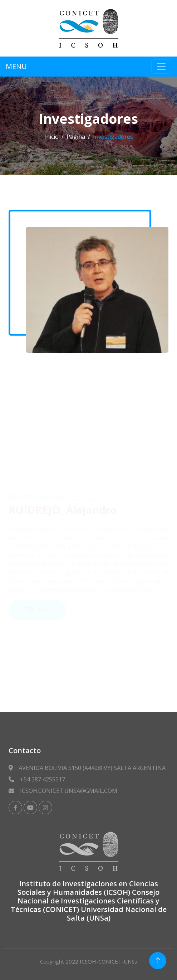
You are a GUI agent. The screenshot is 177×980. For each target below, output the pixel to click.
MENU (16, 66)
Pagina (76, 137)
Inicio (51, 137)
